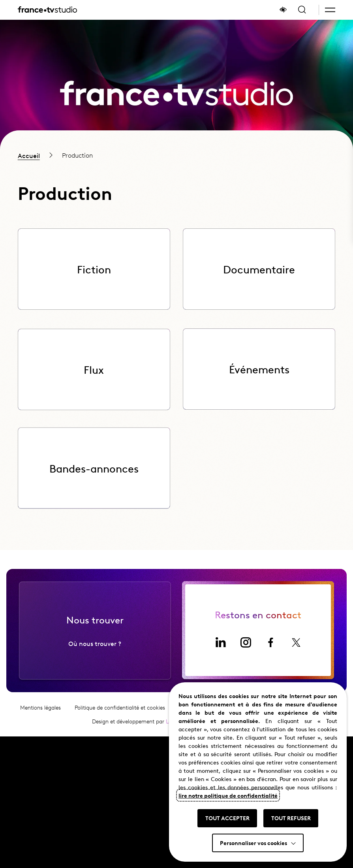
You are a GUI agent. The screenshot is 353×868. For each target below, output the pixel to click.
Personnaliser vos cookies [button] (253, 843)
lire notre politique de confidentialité (228, 795)
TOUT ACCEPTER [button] (227, 818)
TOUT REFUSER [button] (291, 818)
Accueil (29, 155)
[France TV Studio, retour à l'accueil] (47, 10)
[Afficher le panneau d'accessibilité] (283, 10)
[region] (176, 155)
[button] (330, 10)
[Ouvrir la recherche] (302, 10)
